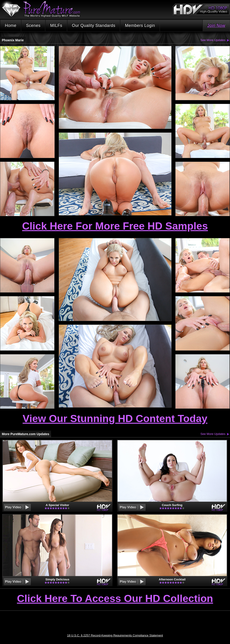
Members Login (140, 25)
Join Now (216, 25)
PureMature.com (43, 9)
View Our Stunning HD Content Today (115, 419)
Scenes (33, 25)
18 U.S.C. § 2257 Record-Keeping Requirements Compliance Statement (115, 635)
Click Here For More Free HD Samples (115, 226)
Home (11, 25)
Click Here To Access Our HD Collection (115, 599)
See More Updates (213, 40)
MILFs (56, 25)
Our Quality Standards (94, 25)
